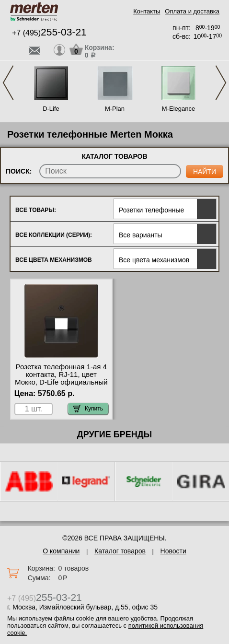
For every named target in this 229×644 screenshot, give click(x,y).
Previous (8, 83)
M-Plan (115, 109)
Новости (173, 551)
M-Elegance (178, 109)
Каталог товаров (120, 551)
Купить (88, 409)
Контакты (147, 11)
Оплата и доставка (192, 11)
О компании (61, 551)
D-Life (51, 109)
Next (221, 83)
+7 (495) (49, 33)
